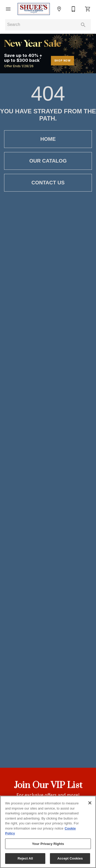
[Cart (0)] (88, 9)
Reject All (25, 858)
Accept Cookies (70, 858)
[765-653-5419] (73, 9)
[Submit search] (83, 25)
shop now (62, 61)
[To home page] (34, 9)
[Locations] (59, 9)
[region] (48, 832)
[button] (8, 9)
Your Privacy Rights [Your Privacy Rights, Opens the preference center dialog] (48, 844)
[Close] (90, 803)
